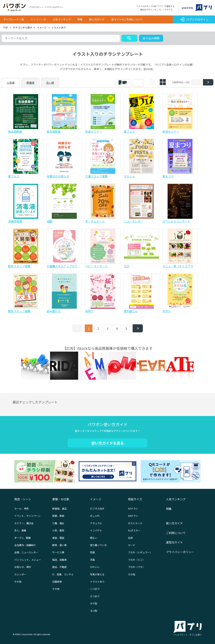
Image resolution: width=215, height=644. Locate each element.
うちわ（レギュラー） (140, 552)
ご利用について (176, 533)
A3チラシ (133, 508)
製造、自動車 (59, 560)
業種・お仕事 (61, 499)
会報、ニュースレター (26, 552)
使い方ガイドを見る (107, 443)
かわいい (95, 567)
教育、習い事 (59, 545)
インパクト (96, 530)
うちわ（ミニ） (136, 560)
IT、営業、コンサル (63, 574)
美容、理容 (58, 538)
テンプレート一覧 (14, 19)
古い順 (50, 83)
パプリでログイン (194, 19)
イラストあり (97, 581)
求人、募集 (20, 530)
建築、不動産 (59, 567)
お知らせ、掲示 (23, 567)
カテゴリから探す (23, 27)
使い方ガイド (97, 19)
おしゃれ (95, 516)
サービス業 (58, 552)
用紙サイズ (135, 499)
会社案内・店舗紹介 (25, 545)
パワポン (14, 7)
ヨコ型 (94, 611)
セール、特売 (21, 508)
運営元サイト (174, 542)
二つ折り (95, 589)
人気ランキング (62, 19)
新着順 (30, 83)
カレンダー (20, 574)
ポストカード (135, 523)
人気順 (11, 83)
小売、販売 (58, 530)
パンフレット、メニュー (28, 560)
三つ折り (95, 596)
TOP (6, 27)
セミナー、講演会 (24, 523)
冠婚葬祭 (57, 581)
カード (132, 545)
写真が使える (97, 574)
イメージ (42, 27)
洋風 (92, 560)
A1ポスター (134, 530)
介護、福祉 (58, 523)
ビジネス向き (97, 508)
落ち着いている (98, 545)
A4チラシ (133, 516)
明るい (94, 538)
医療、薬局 (58, 516)
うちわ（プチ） (136, 567)
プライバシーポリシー (180, 552)
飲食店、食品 (59, 508)
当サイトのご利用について (127, 19)
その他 (18, 581)
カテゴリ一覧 (38, 19)
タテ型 (94, 603)
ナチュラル (96, 523)
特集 (80, 19)
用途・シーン (23, 499)
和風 (92, 552)
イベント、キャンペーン (27, 516)
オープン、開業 (23, 538)
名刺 (130, 538)
